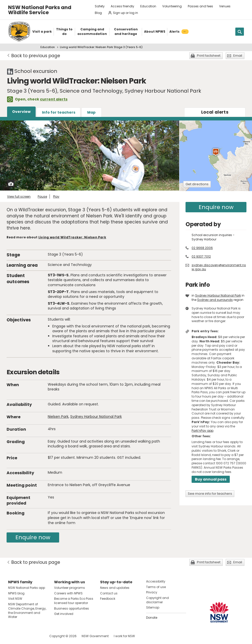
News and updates (115, 588)
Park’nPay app (202, 431)
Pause (42, 196)
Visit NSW (15, 599)
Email (238, 56)
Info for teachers (59, 112)
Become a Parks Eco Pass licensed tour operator (74, 601)
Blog (98, 13)
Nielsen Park (58, 417)
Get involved (64, 614)
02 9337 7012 (201, 256)
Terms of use (156, 587)
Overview (21, 112)
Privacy (152, 592)
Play (56, 196)
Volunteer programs (70, 588)
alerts (215, 112)
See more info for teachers (210, 494)
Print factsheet (209, 56)
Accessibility (156, 581)
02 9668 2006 (202, 248)
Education (148, 6)
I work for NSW (124, 636)
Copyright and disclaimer (157, 600)
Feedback (108, 599)
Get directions (197, 184)
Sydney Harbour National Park (96, 417)
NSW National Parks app (27, 588)
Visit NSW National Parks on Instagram (24, 636)
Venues (225, 6)
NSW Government (95, 636)
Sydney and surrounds (215, 300)
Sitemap (153, 607)
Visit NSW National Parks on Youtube (35, 636)
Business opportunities (72, 608)
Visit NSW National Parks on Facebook (13, 636)
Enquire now (33, 537)
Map (91, 112)
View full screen (19, 196)
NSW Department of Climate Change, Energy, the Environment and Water (27, 610)
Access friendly (122, 6)
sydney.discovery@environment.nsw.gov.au (219, 267)
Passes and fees (200, 6)
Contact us (109, 593)
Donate (152, 618)
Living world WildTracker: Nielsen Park (72, 237)
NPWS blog (16, 593)
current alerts (54, 99)
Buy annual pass (211, 479)
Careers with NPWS (68, 593)
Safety (100, 6)
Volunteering (172, 6)
